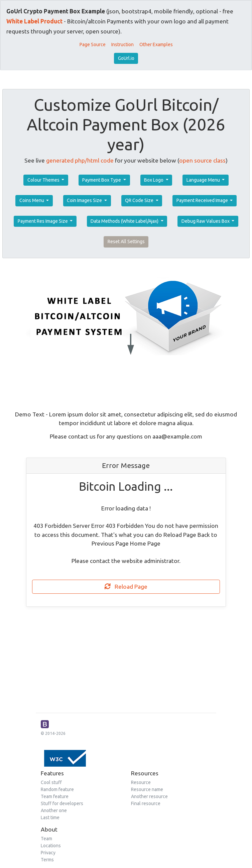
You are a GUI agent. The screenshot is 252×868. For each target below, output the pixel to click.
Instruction (122, 44)
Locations (51, 846)
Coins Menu (32, 200)
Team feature (55, 796)
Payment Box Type (102, 180)
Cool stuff (51, 782)
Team (46, 839)
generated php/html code (80, 160)
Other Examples (156, 44)
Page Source (93, 44)
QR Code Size (140, 200)
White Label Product (34, 21)
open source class (202, 160)
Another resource (149, 796)
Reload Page (126, 587)
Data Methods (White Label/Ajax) (125, 221)
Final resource (146, 803)
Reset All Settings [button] (126, 242)
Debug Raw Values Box (206, 221)
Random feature (57, 789)
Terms (47, 860)
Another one (54, 810)
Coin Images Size (85, 200)
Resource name (147, 789)
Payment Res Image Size (43, 221)
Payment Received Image (203, 200)
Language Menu (204, 180)
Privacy (48, 853)
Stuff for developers (62, 803)
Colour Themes (44, 180)
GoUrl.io (126, 58)
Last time (50, 817)
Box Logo (154, 180)
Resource (141, 782)
